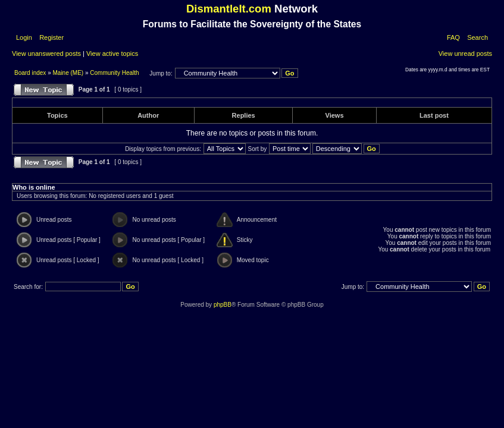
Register (51, 37)
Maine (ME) (68, 73)
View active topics (112, 53)
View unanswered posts (46, 53)
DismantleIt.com (229, 9)
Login (24, 37)
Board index (31, 73)
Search (478, 37)
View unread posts (465, 53)
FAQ (453, 37)
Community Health (114, 73)
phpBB (223, 305)
